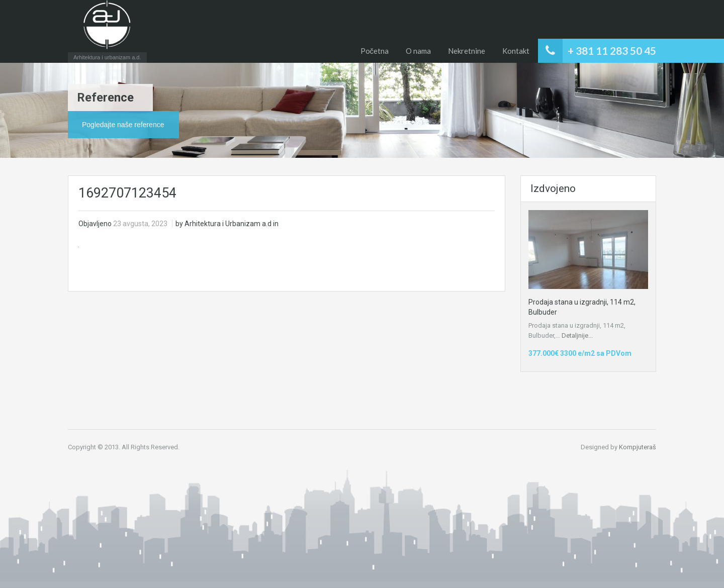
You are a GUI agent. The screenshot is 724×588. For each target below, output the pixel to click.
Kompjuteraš (638, 447)
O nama (418, 51)
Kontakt (516, 51)
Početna (375, 51)
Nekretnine (467, 51)
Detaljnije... (577, 335)
